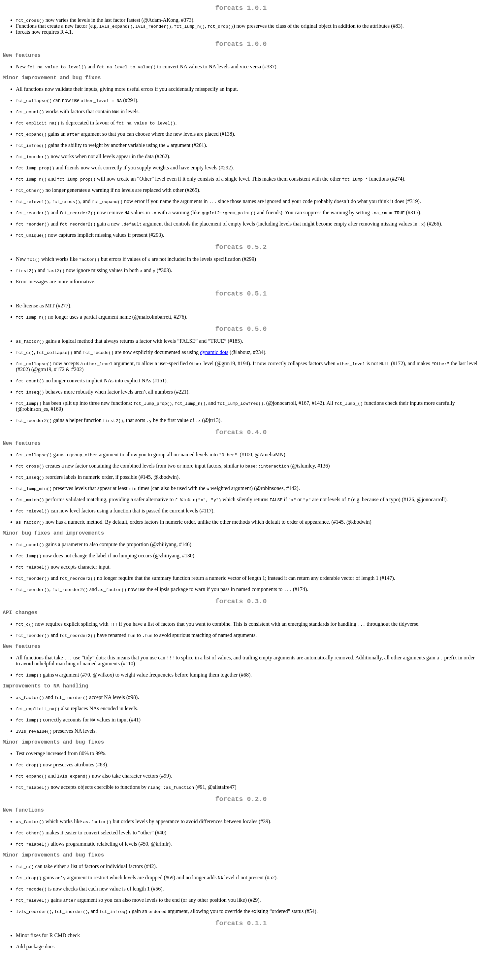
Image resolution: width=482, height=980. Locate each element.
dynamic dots (214, 361)
